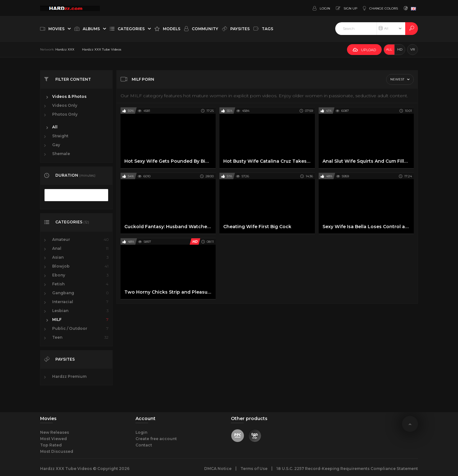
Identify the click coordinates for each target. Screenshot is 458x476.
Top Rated (51, 445)
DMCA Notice (218, 469)
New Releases (55, 432)
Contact (144, 445)
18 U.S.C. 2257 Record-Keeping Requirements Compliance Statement (347, 469)
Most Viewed (53, 439)
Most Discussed (57, 451)
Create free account (156, 439)
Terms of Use (254, 469)
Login (141, 432)
